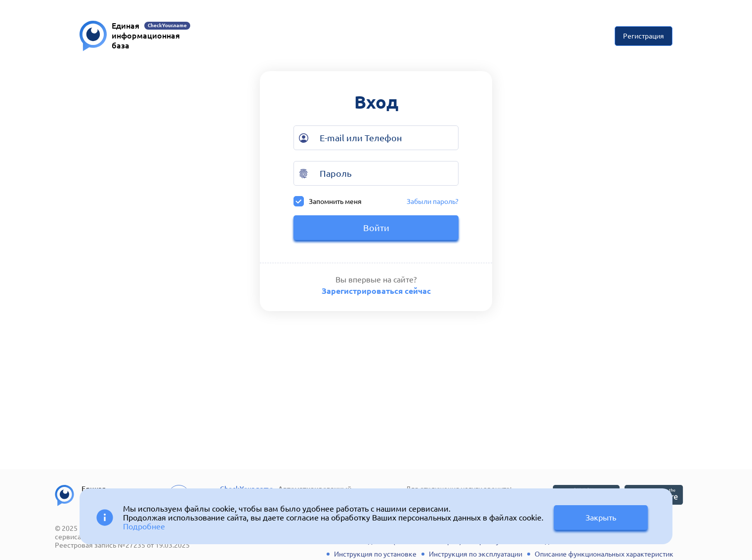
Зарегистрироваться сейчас (376, 291)
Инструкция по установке (375, 554)
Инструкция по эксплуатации (476, 554)
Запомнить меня (328, 201)
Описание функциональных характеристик (604, 554)
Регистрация (644, 36)
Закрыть (601, 518)
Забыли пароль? (433, 201)
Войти (376, 228)
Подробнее (144, 526)
